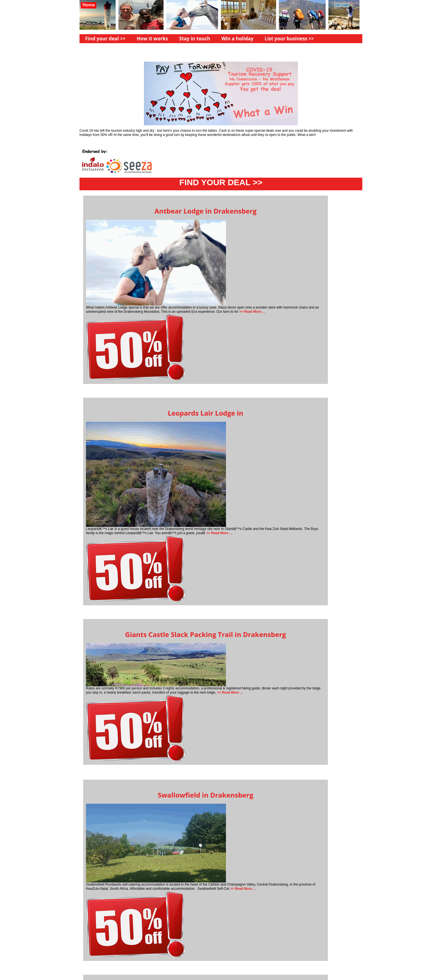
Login (345, 5)
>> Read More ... (252, 312)
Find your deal (102, 39)
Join (338, 5)
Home (89, 5)
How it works (152, 39)
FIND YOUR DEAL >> (221, 182)
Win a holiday (238, 39)
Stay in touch (195, 39)
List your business (286, 39)
